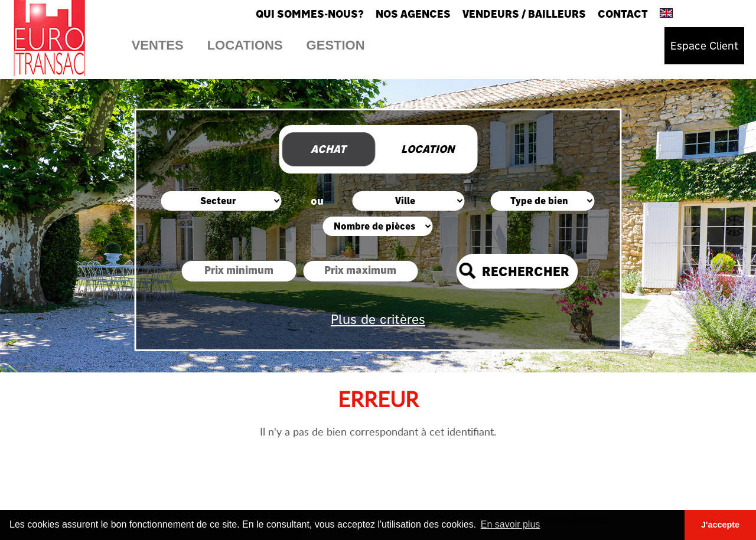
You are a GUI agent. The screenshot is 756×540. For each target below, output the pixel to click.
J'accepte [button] (720, 525)
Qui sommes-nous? (310, 14)
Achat (328, 149)
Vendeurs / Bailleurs (524, 14)
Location (428, 149)
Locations (245, 45)
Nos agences (413, 14)
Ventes (158, 45)
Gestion (336, 45)
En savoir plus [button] (511, 524)
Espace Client (704, 46)
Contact (623, 14)
